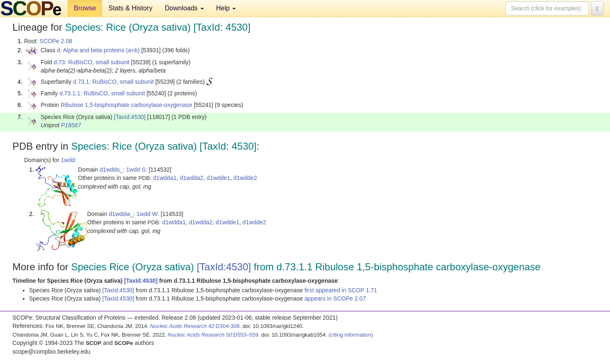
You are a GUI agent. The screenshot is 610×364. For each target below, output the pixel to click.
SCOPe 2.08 (56, 41)
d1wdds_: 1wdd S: (123, 170)
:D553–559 (213, 335)
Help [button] (226, 8)
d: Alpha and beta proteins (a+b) (98, 50)
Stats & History (130, 8)
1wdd (68, 160)
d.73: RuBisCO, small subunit (91, 62)
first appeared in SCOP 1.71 (341, 290)
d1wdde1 (218, 178)
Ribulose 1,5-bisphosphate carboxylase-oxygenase (126, 105)
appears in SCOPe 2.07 (335, 298)
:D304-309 (195, 326)
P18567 (71, 125)
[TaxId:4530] (130, 117)
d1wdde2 (245, 178)
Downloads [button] (184, 8)
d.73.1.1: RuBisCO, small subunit (102, 93)
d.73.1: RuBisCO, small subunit (113, 82)
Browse (85, 8)
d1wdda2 (192, 178)
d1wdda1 (165, 178)
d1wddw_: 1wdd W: (134, 214)
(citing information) (351, 335)
